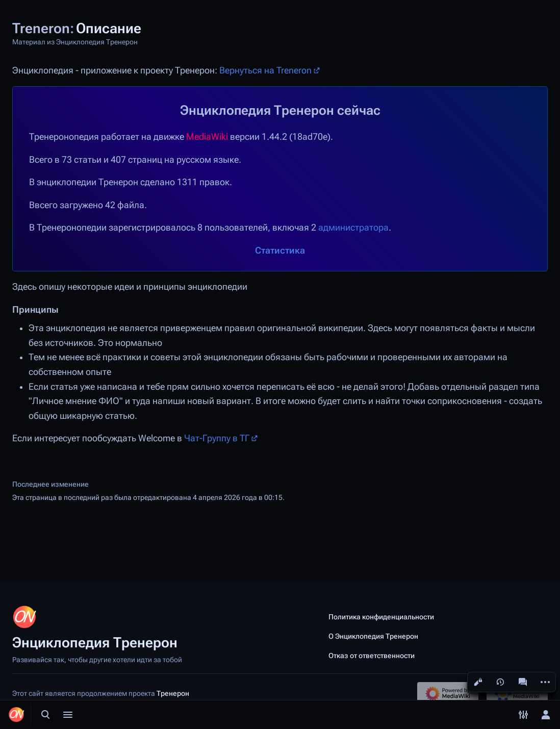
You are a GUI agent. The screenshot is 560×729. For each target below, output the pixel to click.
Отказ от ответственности (372, 656)
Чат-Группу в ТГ (217, 438)
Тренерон (173, 693)
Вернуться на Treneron (265, 70)
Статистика (280, 250)
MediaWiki (207, 137)
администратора (353, 228)
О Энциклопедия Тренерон (373, 636)
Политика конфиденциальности (381, 617)
